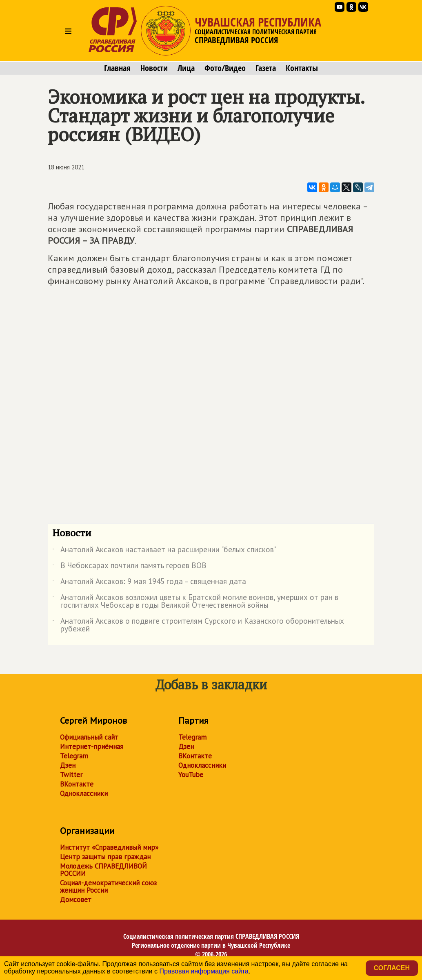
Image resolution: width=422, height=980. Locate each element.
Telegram (74, 756)
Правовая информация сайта (204, 971)
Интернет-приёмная (92, 747)
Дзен (68, 765)
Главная (117, 68)
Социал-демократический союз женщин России (108, 887)
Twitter (71, 775)
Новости (154, 68)
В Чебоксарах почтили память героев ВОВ (129, 567)
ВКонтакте (77, 784)
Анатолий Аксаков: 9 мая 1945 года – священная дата (149, 583)
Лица (186, 68)
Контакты (302, 68)
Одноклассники (84, 793)
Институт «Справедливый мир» (109, 847)
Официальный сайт (89, 737)
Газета (266, 68)
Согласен (392, 968)
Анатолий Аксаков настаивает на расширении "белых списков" (164, 551)
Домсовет (76, 900)
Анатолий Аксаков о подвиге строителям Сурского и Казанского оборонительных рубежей (198, 625)
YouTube (191, 775)
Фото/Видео (225, 68)
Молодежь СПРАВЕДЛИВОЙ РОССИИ (103, 870)
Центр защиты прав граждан (105, 857)
